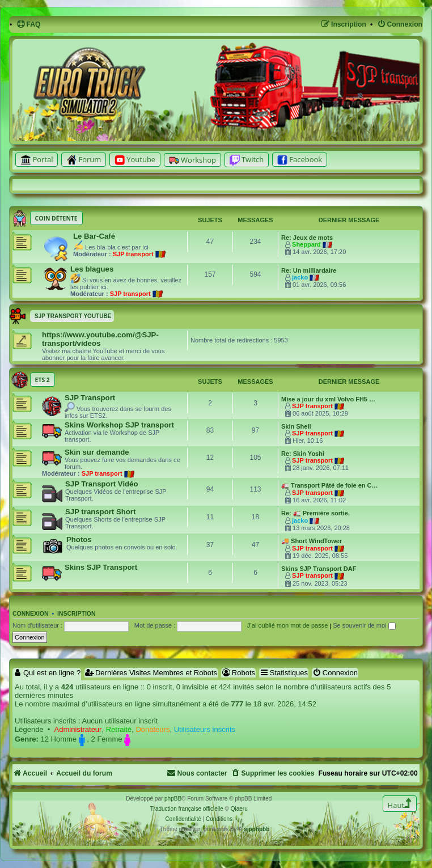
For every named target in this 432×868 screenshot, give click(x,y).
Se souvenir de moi (364, 625)
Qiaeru (239, 809)
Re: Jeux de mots (307, 238)
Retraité (119, 729)
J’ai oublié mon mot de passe (287, 625)
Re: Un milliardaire (309, 270)
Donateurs (153, 729)
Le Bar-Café (94, 236)
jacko (300, 277)
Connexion (31, 613)
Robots (238, 673)
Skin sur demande (97, 452)
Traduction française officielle (187, 809)
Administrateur (78, 729)
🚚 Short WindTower (312, 541)
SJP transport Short (100, 512)
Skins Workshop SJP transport (119, 425)
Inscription (77, 613)
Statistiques (284, 673)
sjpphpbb (257, 829)
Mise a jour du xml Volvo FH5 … (328, 399)
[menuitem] (29, 25)
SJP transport (133, 254)
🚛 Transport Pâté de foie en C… (329, 485)
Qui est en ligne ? (47, 673)
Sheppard (306, 244)
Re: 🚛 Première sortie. (315, 513)
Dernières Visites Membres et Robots (151, 673)
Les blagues (92, 269)
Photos (79, 539)
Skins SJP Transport (101, 567)
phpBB (173, 799)
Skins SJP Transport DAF (319, 569)
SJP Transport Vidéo (102, 484)
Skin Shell (296, 426)
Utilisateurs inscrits (205, 729)
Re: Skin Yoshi (303, 454)
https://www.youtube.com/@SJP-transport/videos (100, 339)
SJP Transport (90, 398)
